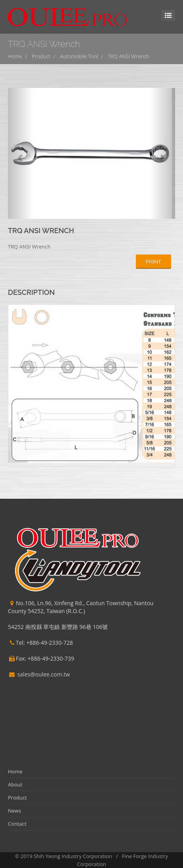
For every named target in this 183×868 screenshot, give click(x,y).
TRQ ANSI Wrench (129, 56)
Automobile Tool (79, 56)
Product (41, 56)
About (15, 784)
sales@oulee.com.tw (44, 674)
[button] (20, 153)
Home (15, 56)
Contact (17, 824)
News (14, 811)
